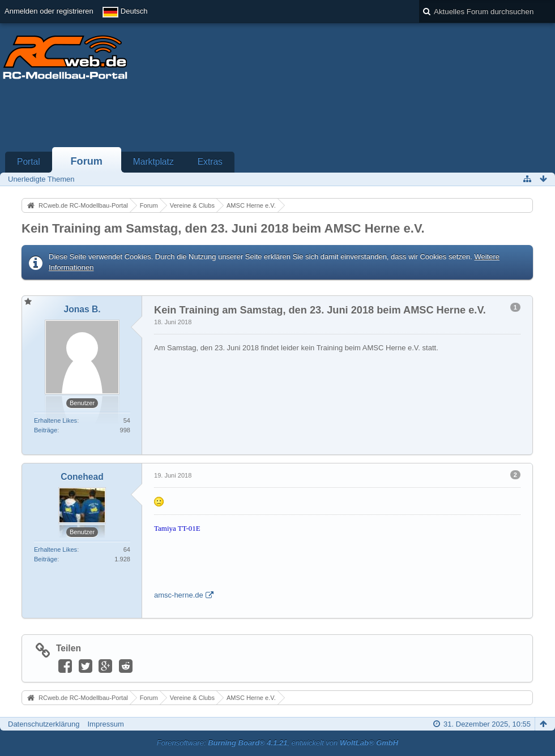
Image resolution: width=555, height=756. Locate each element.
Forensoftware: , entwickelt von (277, 743)
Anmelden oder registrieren (49, 11)
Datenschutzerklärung (44, 724)
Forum (86, 161)
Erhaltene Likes (55, 420)
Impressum (105, 724)
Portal (29, 162)
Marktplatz (153, 162)
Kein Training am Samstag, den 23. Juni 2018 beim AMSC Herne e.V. (223, 228)
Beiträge (46, 430)
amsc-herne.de (179, 595)
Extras (210, 162)
